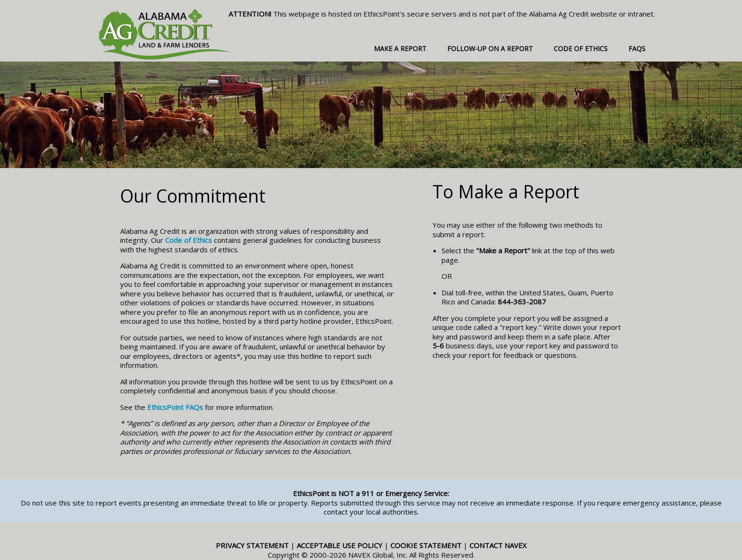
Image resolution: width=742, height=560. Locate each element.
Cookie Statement (426, 545)
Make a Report (400, 49)
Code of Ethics (581, 49)
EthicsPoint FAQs (175, 407)
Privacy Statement (252, 545)
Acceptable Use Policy (340, 545)
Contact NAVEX (498, 545)
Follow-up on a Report (490, 49)
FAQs (637, 49)
